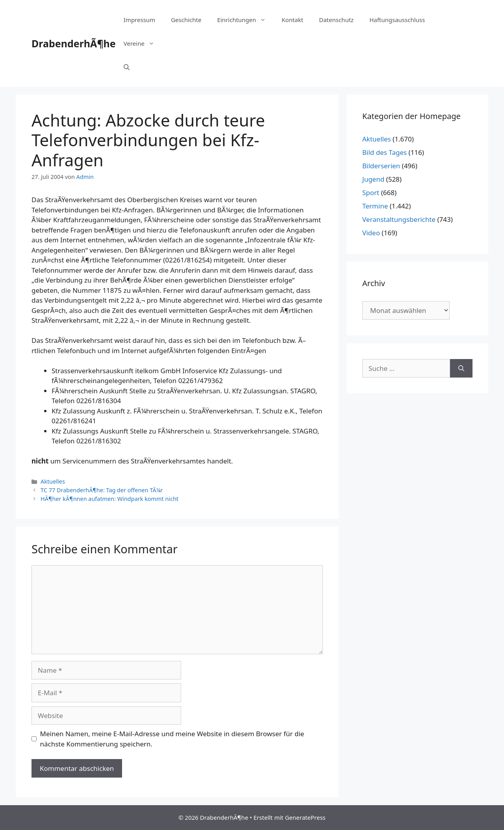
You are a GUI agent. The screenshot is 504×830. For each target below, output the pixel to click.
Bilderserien (381, 166)
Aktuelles (53, 481)
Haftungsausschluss (397, 20)
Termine (375, 206)
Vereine (143, 43)
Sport (371, 193)
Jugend (373, 179)
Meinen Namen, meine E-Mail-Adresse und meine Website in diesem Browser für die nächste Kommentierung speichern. (172, 739)
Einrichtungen (245, 20)
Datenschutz (336, 20)
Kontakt (292, 20)
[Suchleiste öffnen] (127, 67)
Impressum (139, 20)
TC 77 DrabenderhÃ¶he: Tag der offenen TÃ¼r (102, 490)
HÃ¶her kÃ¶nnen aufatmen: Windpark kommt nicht (109, 499)
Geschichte (186, 20)
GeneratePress (305, 817)
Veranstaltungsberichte (399, 219)
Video (371, 233)
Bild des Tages (384, 152)
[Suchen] (461, 368)
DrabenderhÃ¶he (74, 43)
